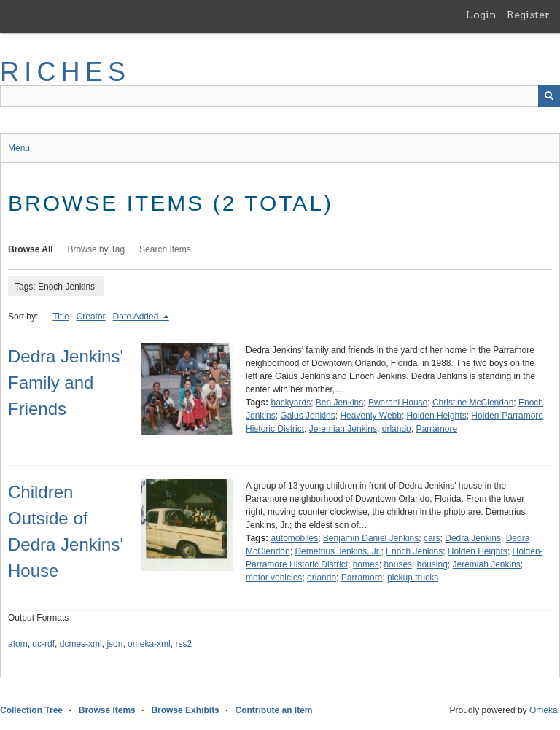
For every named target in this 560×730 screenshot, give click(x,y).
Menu (19, 148)
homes (366, 564)
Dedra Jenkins (473, 538)
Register (528, 15)
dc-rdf (43, 644)
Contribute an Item (273, 710)
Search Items (165, 249)
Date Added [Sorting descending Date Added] (137, 317)
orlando (397, 429)
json (114, 644)
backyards (291, 403)
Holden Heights (437, 416)
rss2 (183, 644)
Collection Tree (31, 710)
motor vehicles (274, 578)
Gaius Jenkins (307, 416)
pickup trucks (413, 578)
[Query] (280, 96)
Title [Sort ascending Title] (61, 317)
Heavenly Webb (371, 416)
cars (432, 538)
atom (18, 644)
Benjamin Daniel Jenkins (371, 538)
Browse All (31, 249)
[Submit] (549, 96)
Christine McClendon (473, 403)
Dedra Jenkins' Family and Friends (66, 383)
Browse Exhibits (185, 710)
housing (432, 564)
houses (398, 564)
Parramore (436, 429)
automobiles (294, 538)
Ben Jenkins (339, 403)
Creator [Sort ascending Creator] (91, 317)
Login (481, 15)
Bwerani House (398, 403)
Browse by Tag (97, 249)
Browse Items (107, 710)
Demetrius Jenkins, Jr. (338, 551)
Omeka (544, 710)
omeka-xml (149, 644)
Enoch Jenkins (414, 551)
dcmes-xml (81, 644)
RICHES (65, 72)
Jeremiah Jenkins (343, 429)
